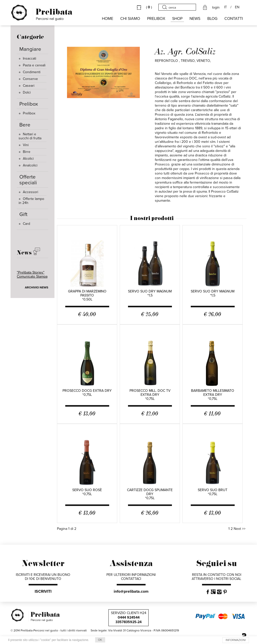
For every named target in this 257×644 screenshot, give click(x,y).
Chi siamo (130, 19)
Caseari (26, 86)
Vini (24, 145)
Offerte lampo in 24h (31, 201)
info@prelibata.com (131, 591)
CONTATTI (234, 19)
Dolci (25, 92)
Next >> (240, 529)
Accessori (28, 192)
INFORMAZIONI (236, 640)
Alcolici (26, 159)
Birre (24, 152)
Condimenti (29, 72)
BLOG (212, 19)
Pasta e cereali (32, 65)
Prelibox (27, 113)
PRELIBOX (156, 19)
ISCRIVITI (43, 591)
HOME (108, 19)
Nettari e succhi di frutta (30, 136)
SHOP (177, 19)
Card (24, 224)
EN (237, 7)
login (216, 8)
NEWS (195, 19)
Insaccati (27, 58)
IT (226, 7)
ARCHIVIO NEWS (37, 287)
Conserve (28, 79)
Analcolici (28, 165)
